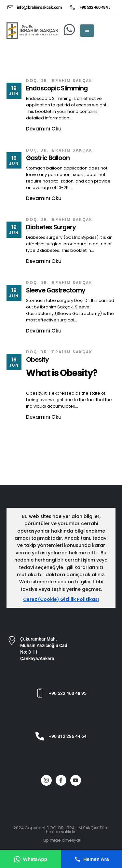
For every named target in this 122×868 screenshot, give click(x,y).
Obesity (37, 360)
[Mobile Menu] (87, 31)
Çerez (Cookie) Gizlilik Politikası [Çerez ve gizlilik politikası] (61, 599)
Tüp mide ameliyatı (61, 840)
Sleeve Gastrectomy (56, 290)
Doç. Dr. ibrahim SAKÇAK (59, 81)
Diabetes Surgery (51, 227)
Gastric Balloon (48, 158)
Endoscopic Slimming (57, 88)
